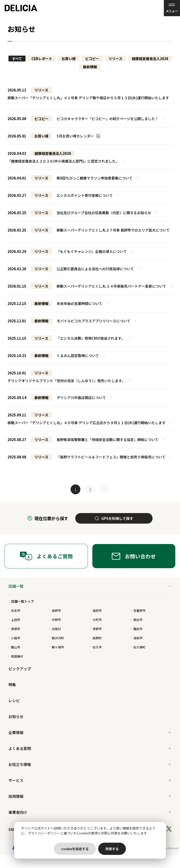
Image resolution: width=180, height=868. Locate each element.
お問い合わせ (134, 556)
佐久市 (96, 647)
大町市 (96, 620)
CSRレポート (42, 59)
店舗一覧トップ (21, 601)
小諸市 (14, 638)
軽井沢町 (57, 638)
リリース (115, 59)
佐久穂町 (138, 647)
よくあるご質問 (46, 556)
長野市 (55, 611)
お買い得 (69, 59)
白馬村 (55, 629)
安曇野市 (138, 611)
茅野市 (96, 629)
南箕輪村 (16, 656)
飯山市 (14, 647)
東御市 (14, 629)
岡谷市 (137, 620)
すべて (17, 59)
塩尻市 (96, 611)
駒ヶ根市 (57, 647)
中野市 (55, 620)
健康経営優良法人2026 (150, 59)
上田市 (14, 620)
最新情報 (90, 67)
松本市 (14, 611)
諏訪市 (137, 629)
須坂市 (137, 638)
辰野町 (96, 638)
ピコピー (92, 59)
